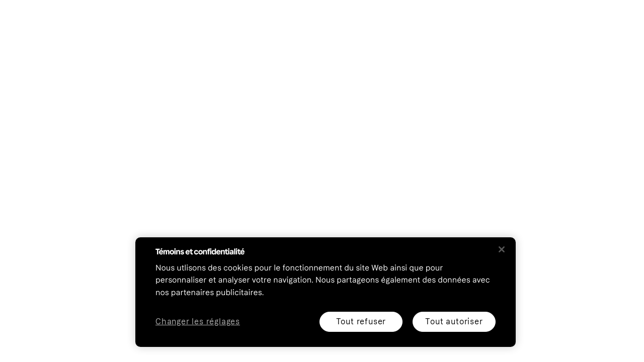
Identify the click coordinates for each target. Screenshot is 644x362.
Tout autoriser (454, 322)
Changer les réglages (198, 322)
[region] (326, 292)
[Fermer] (502, 249)
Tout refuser (361, 322)
